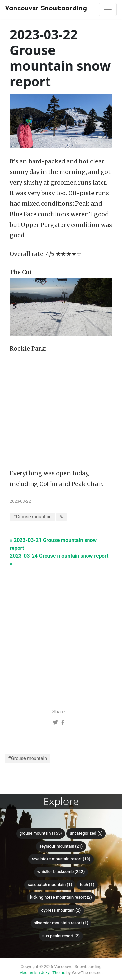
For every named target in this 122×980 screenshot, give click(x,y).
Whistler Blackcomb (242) (61, 872)
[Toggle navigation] (108, 9)
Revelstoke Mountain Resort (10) (61, 859)
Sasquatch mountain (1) (50, 884)
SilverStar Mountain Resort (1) (61, 923)
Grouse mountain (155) (41, 833)
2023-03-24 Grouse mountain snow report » (59, 560)
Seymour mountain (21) (61, 846)
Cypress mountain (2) (61, 910)
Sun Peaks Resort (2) (61, 936)
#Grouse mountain (27, 759)
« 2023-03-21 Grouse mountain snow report (53, 544)
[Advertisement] (61, 629)
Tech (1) (87, 884)
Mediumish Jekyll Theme (42, 973)
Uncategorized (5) (86, 833)
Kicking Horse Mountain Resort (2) (61, 897)
